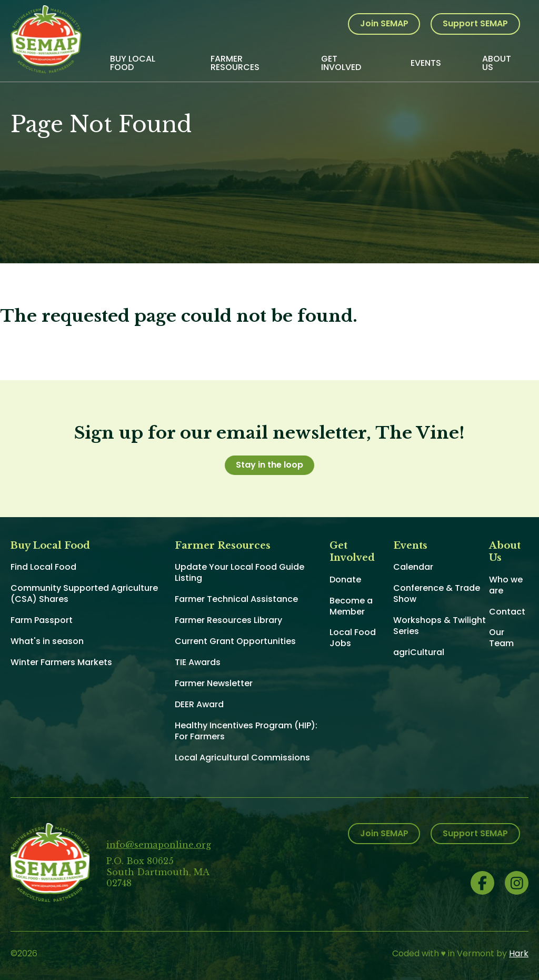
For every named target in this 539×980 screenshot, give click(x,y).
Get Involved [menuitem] (341, 63)
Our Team (501, 638)
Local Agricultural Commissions (242, 758)
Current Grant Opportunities (235, 641)
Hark (519, 953)
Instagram (517, 883)
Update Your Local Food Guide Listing (239, 572)
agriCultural (419, 652)
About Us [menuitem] (497, 63)
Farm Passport (42, 620)
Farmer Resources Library (228, 620)
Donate (345, 580)
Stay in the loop (269, 465)
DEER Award (199, 704)
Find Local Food (43, 567)
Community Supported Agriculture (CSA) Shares (84, 593)
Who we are (506, 585)
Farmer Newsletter (214, 683)
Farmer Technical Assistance (236, 599)
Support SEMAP (475, 23)
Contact (507, 612)
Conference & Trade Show (437, 593)
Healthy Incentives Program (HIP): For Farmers (246, 731)
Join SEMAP (384, 23)
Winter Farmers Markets (61, 662)
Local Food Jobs (353, 638)
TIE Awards (198, 662)
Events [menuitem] (426, 63)
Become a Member (351, 606)
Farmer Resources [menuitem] (235, 63)
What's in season (47, 641)
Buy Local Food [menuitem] (133, 63)
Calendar (413, 567)
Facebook (482, 883)
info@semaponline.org (159, 845)
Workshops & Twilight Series (440, 626)
